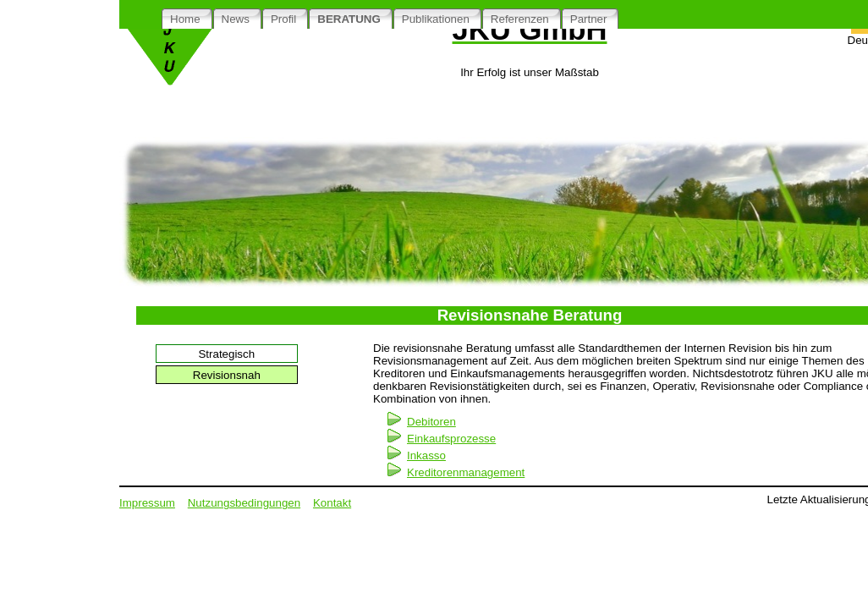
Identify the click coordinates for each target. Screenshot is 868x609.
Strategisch (226, 354)
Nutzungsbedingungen (244, 503)
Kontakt (332, 503)
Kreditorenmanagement (466, 472)
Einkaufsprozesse (451, 439)
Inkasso (426, 455)
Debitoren (431, 422)
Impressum (147, 503)
